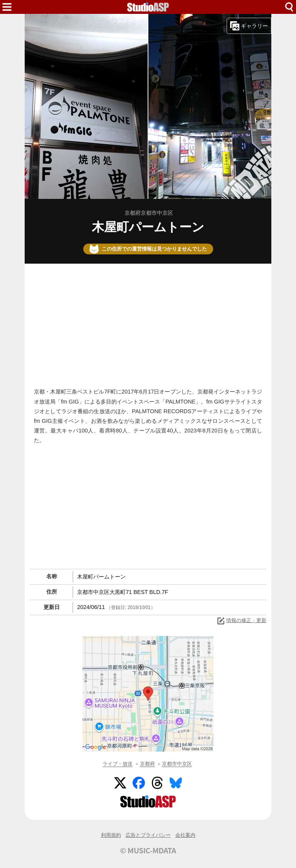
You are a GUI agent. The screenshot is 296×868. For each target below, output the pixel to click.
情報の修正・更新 (241, 621)
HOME (148, 7)
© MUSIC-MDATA (148, 850)
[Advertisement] (148, 324)
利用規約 (111, 835)
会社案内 (185, 835)
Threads (157, 783)
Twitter (120, 783)
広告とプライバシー (148, 835)
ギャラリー (249, 26)
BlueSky (176, 783)
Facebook (139, 783)
